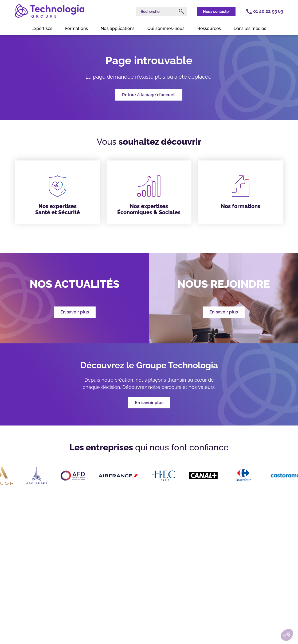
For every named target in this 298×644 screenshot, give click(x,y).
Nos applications (118, 28)
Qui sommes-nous (166, 28)
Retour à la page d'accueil (149, 95)
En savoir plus (149, 403)
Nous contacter (216, 11)
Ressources (209, 28)
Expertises (42, 28)
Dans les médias (250, 28)
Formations (77, 28)
